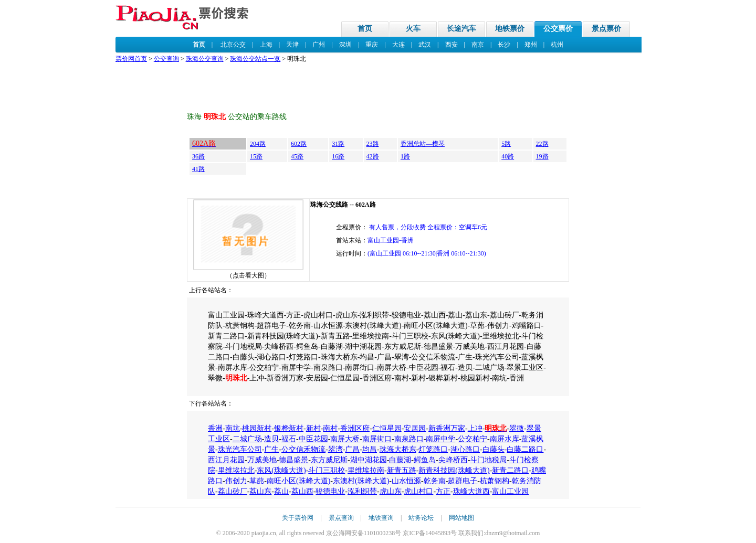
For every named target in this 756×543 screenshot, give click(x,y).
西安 (451, 45)
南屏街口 (377, 439)
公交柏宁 (472, 439)
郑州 (531, 45)
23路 (373, 144)
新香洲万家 (447, 428)
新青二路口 (510, 470)
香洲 (215, 428)
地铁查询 (381, 518)
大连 (398, 45)
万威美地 (262, 460)
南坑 (233, 428)
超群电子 (463, 481)
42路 (373, 156)
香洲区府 (355, 428)
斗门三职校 (327, 470)
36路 (198, 156)
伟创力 (236, 481)
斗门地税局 (488, 460)
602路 (299, 144)
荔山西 (302, 491)
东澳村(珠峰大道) (361, 481)
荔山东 (260, 491)
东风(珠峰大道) (281, 470)
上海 (266, 45)
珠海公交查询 (205, 59)
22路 (542, 144)
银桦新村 (289, 428)
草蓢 (257, 481)
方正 (443, 491)
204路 (258, 144)
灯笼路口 (433, 449)
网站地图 (461, 518)
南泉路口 (409, 439)
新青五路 (402, 470)
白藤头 (493, 449)
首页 (365, 29)
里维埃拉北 (236, 470)
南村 (330, 428)
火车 (413, 29)
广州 (319, 45)
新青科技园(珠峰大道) (454, 470)
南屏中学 (440, 439)
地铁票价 (510, 29)
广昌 (352, 449)
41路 (198, 169)
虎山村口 (418, 491)
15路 (256, 156)
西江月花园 (226, 460)
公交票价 (558, 29)
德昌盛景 (293, 460)
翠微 (517, 428)
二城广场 (247, 439)
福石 (289, 439)
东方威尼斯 (329, 460)
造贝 (271, 439)
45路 (297, 156)
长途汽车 (461, 29)
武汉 (425, 45)
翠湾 (335, 449)
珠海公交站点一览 (255, 59)
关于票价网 (298, 518)
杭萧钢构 (495, 481)
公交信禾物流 (303, 449)
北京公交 (233, 45)
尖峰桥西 (453, 460)
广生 (271, 449)
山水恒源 (406, 481)
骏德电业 (330, 491)
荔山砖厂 (233, 491)
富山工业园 (510, 491)
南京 (478, 45)
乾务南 (435, 481)
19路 (542, 156)
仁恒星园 (387, 428)
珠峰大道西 (471, 491)
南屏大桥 (345, 439)
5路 (506, 144)
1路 (405, 156)
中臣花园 (313, 439)
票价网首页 (131, 59)
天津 (292, 45)
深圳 (345, 45)
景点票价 (606, 29)
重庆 (372, 45)
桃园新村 (257, 428)
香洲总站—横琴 (423, 144)
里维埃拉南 (366, 470)
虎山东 (391, 491)
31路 (338, 144)
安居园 (415, 428)
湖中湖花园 (369, 460)
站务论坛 (421, 518)
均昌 (370, 449)
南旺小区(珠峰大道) (298, 481)
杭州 (557, 45)
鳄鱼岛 (425, 460)
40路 (508, 156)
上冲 (475, 428)
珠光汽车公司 (240, 449)
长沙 (504, 45)
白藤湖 (400, 460)
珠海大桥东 (398, 449)
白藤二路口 (525, 449)
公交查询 (166, 59)
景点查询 (341, 518)
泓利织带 (362, 491)
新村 (313, 428)
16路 (338, 156)
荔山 (281, 491)
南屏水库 (505, 439)
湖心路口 (465, 449)
